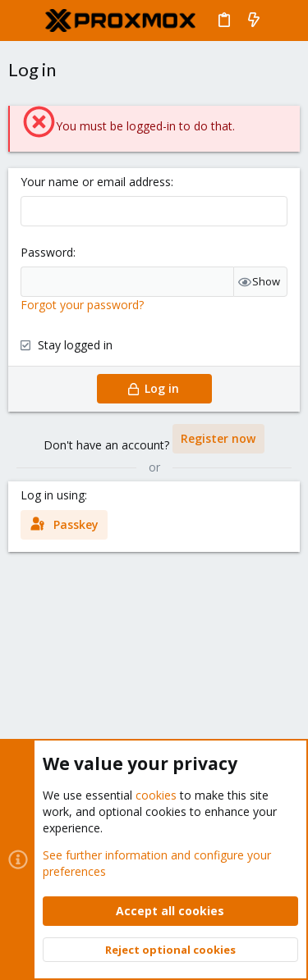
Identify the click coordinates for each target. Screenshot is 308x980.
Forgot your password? (82, 305)
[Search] (284, 21)
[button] (25, 21)
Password (47, 252)
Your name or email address (96, 182)
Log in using (53, 495)
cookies (156, 795)
